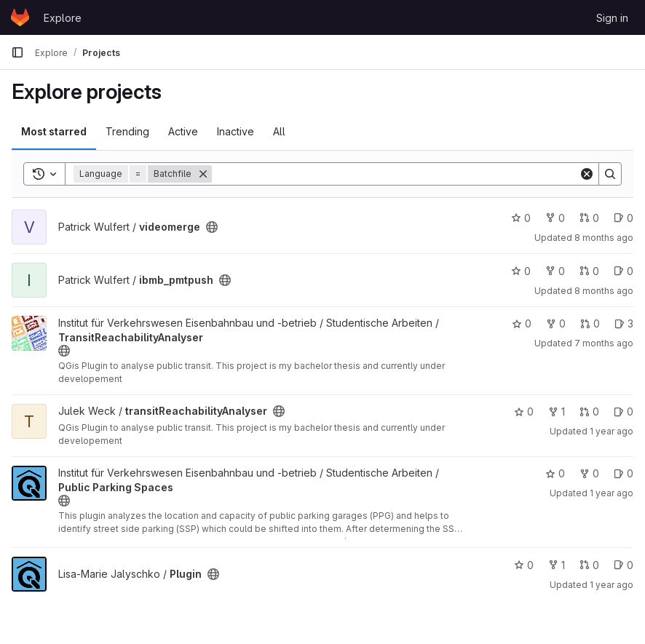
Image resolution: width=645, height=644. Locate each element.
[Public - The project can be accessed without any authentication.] (212, 227)
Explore (63, 18)
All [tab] (279, 131)
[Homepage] (20, 17)
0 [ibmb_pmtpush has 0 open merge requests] (589, 271)
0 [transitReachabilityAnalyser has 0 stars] (524, 412)
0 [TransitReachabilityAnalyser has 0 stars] (522, 323)
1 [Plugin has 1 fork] (557, 565)
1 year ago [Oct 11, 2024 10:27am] (612, 585)
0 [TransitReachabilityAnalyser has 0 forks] (556, 323)
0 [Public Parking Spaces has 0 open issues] (624, 473)
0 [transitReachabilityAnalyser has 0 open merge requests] (589, 412)
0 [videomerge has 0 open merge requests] (589, 218)
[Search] (395, 174)
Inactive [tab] (236, 131)
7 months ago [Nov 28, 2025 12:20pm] (604, 343)
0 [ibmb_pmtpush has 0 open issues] (624, 271)
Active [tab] (183, 131)
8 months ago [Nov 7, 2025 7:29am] (604, 291)
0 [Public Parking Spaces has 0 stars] (555, 473)
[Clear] (587, 174)
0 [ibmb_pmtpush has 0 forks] (555, 271)
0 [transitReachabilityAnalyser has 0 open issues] (624, 412)
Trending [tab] (127, 131)
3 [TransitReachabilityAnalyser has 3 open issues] (624, 323)
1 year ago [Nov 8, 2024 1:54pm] (612, 493)
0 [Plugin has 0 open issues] (624, 565)
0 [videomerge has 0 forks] (555, 218)
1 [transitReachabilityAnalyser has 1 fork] (557, 412)
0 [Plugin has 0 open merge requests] (589, 565)
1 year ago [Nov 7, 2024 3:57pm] (612, 431)
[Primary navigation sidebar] (17, 52)
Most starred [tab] (54, 131)
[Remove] (203, 174)
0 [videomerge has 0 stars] (521, 218)
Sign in (612, 18)
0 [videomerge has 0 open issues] (624, 218)
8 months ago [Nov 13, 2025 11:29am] (604, 238)
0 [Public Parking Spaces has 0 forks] (589, 473)
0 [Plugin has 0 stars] (524, 565)
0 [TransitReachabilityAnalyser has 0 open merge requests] (590, 323)
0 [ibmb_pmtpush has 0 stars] (521, 271)
